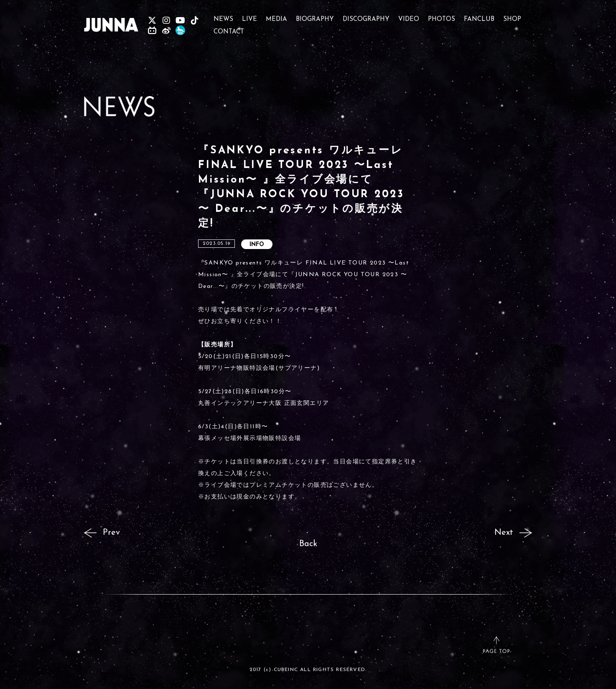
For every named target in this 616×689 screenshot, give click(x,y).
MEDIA (276, 16)
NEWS (223, 16)
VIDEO (409, 16)
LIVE (249, 16)
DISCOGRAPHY (366, 16)
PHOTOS (442, 16)
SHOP (512, 16)
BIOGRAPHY (315, 16)
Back (308, 544)
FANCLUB (479, 16)
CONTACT (229, 28)
